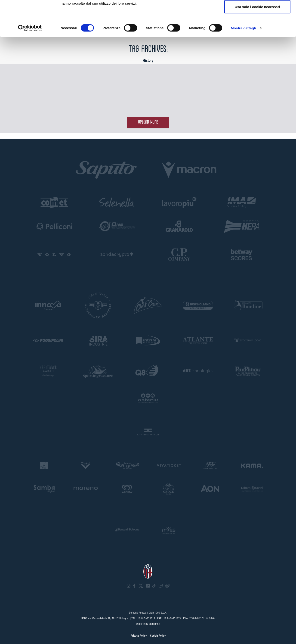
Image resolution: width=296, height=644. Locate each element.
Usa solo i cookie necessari (257, 42)
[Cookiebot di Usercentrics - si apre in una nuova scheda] (30, 64)
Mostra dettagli (243, 64)
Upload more (148, 122)
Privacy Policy (139, 636)
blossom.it (154, 624)
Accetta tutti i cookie (257, 12)
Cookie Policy (158, 636)
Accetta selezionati (257, 27)
